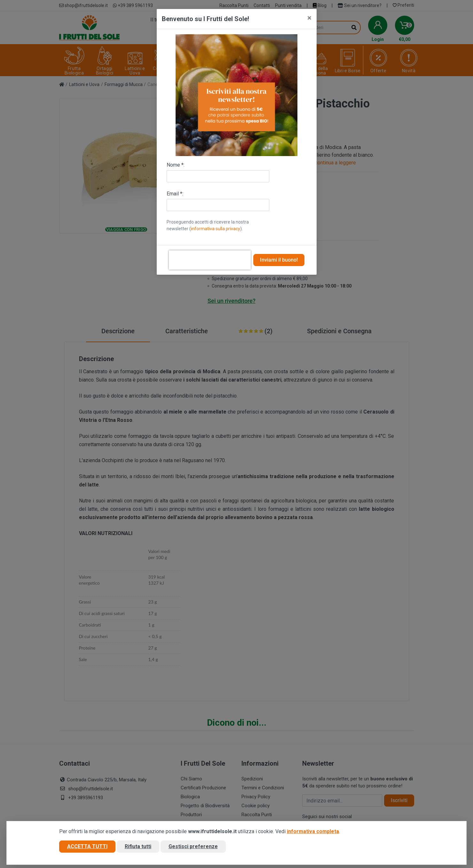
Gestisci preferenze (193, 847)
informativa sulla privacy (216, 229)
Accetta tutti (87, 847)
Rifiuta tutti (138, 847)
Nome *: (176, 165)
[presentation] (210, 260)
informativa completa (313, 832)
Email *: (175, 194)
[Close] (309, 18)
